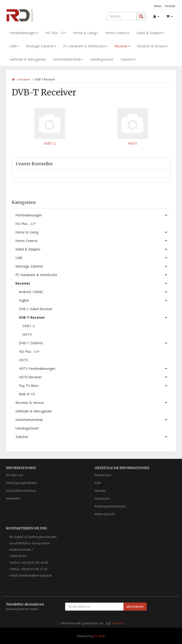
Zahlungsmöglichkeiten (21, 483)
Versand (118, 623)
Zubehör (128, 59)
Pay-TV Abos (95, 386)
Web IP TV (27, 394)
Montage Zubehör (41, 46)
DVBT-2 (50, 143)
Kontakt (170, 6)
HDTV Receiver (95, 377)
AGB (98, 483)
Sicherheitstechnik (68, 59)
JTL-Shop (100, 636)
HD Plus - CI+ (56, 33)
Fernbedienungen (24, 33)
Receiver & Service (152, 46)
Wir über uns (14, 475)
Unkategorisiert (102, 59)
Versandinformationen (21, 491)
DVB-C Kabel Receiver (36, 309)
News (158, 6)
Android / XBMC (95, 292)
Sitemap (100, 491)
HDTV (133, 143)
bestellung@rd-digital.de (35, 575)
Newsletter (13, 499)
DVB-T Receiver (95, 318)
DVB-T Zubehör (95, 343)
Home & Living (86, 33)
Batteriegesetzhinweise (110, 506)
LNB (14, 46)
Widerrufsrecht (105, 514)
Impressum (102, 499)
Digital (95, 300)
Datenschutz (103, 475)
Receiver (122, 46)
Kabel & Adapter (151, 33)
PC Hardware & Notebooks (85, 46)
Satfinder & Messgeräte (28, 59)
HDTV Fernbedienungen (95, 369)
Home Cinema (118, 33)
